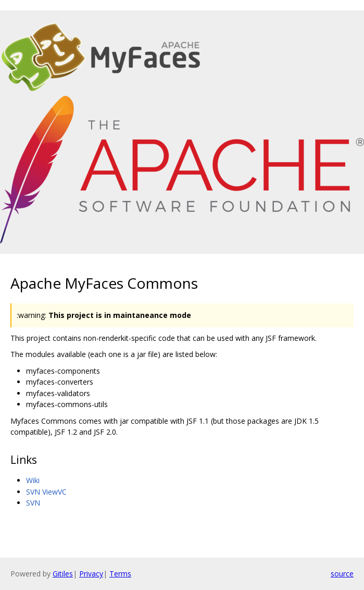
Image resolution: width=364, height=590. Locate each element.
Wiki (33, 480)
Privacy (91, 574)
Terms (120, 574)
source (342, 574)
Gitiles (63, 574)
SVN (33, 503)
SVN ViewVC (46, 492)
